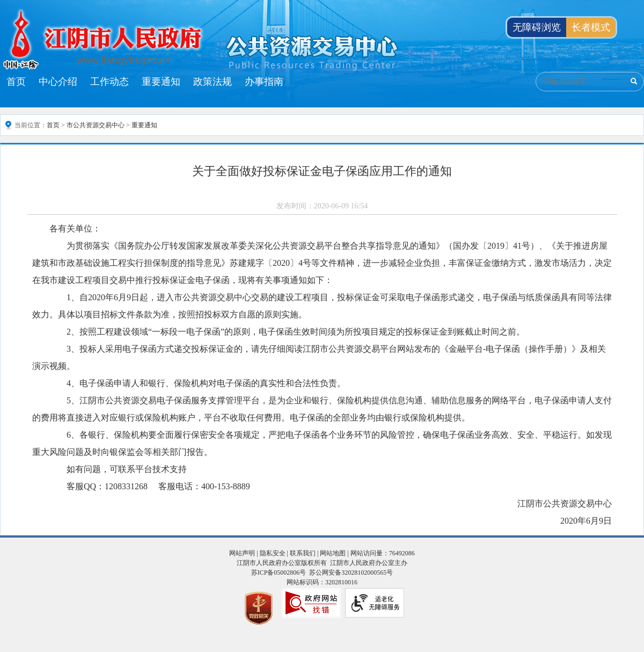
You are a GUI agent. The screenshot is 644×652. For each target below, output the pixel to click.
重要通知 (161, 82)
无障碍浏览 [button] (537, 27)
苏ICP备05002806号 (279, 573)
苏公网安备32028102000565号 (351, 573)
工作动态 (109, 82)
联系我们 (303, 553)
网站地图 (333, 553)
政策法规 (213, 82)
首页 (16, 82)
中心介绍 (58, 82)
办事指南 (264, 82)
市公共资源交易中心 (96, 125)
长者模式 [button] (591, 27)
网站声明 (242, 553)
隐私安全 (273, 553)
